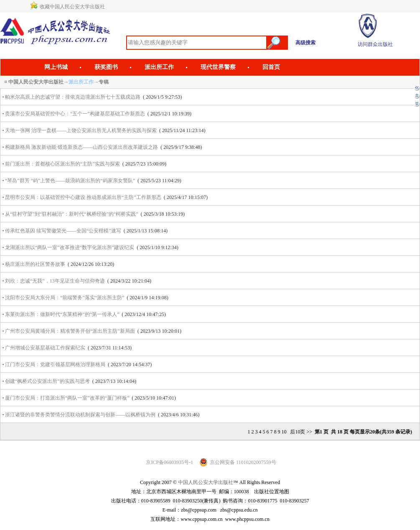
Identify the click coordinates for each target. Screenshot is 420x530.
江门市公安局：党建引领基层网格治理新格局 (55, 364)
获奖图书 (106, 67)
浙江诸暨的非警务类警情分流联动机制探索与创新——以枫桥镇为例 (80, 415)
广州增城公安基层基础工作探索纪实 (45, 348)
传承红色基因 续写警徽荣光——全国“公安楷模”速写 (63, 231)
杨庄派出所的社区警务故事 (35, 264)
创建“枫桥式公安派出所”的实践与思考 (47, 381)
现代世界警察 (218, 67)
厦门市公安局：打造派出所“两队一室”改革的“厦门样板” (67, 398)
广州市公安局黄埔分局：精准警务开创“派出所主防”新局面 (70, 331)
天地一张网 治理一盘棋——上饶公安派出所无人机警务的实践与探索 (81, 130)
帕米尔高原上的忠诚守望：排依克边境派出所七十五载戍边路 (73, 97)
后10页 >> (300, 432)
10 (284, 432)
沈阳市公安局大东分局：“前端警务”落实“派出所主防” (65, 298)
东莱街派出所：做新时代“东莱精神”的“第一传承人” (62, 314)
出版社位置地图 (272, 492)
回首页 (271, 67)
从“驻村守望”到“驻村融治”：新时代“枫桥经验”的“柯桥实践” (72, 214)
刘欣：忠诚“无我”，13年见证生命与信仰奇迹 (55, 281)
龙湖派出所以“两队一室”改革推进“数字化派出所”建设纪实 (70, 247)
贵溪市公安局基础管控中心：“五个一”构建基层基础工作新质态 (75, 114)
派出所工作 (159, 67)
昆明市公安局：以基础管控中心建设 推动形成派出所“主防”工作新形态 (83, 197)
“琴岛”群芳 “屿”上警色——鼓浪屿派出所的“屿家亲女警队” (70, 181)
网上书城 (56, 67)
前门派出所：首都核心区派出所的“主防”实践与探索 (62, 164)
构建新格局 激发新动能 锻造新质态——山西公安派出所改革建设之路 (82, 147)
